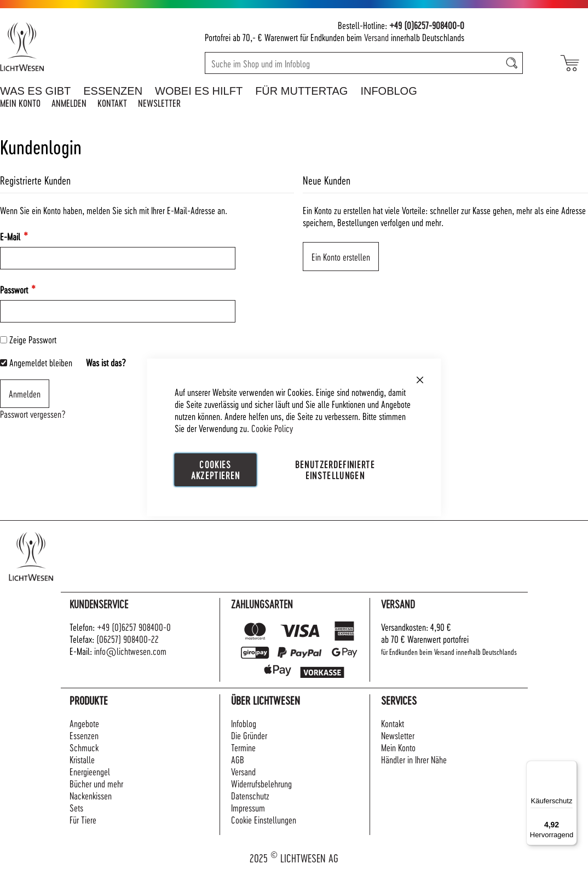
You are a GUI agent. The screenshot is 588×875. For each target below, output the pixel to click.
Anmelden (69, 103)
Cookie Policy (272, 428)
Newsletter (159, 103)
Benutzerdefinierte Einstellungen (335, 470)
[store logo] (59, 47)
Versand (376, 37)
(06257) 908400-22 (128, 639)
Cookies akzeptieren (216, 470)
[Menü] (570, 767)
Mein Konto (20, 103)
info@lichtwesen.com (130, 651)
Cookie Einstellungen (264, 819)
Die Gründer (249, 735)
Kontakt (112, 103)
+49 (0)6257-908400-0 (427, 25)
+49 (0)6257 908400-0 (134, 627)
